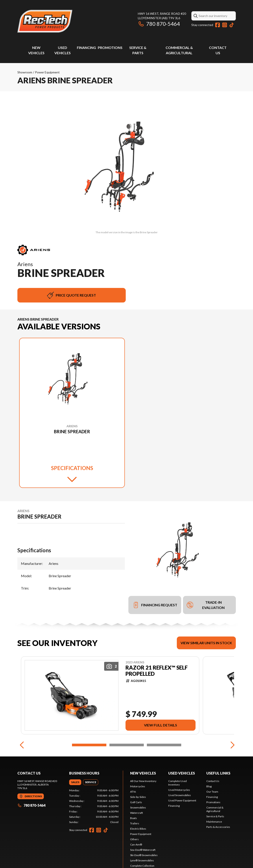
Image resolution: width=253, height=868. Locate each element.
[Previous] (22, 745)
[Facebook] (218, 25)
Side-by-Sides (138, 797)
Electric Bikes (138, 829)
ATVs (133, 792)
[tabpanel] (94, 806)
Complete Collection (142, 866)
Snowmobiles (138, 807)
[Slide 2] (127, 745)
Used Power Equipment (182, 800)
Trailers (135, 823)
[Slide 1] (89, 745)
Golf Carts (136, 802)
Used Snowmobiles (180, 795)
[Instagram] (225, 25)
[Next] (231, 745)
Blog (209, 786)
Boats (134, 818)
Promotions (110, 48)
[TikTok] (232, 25)
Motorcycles (138, 786)
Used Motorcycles (179, 790)
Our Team (212, 792)
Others (134, 839)
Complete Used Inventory (177, 783)
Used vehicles (182, 773)
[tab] (75, 782)
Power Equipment (47, 72)
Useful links (218, 773)
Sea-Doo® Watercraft (143, 850)
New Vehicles (143, 773)
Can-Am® (136, 845)
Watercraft (137, 813)
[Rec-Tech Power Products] (45, 21)
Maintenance (214, 822)
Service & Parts (215, 816)
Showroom (25, 72)
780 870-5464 (159, 24)
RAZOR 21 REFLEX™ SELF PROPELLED (157, 671)
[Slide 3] (164, 745)
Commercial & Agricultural (215, 809)
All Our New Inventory (143, 781)
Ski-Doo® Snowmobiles (144, 855)
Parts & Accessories (218, 827)
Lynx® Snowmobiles (142, 860)
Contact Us (213, 781)
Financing (86, 48)
